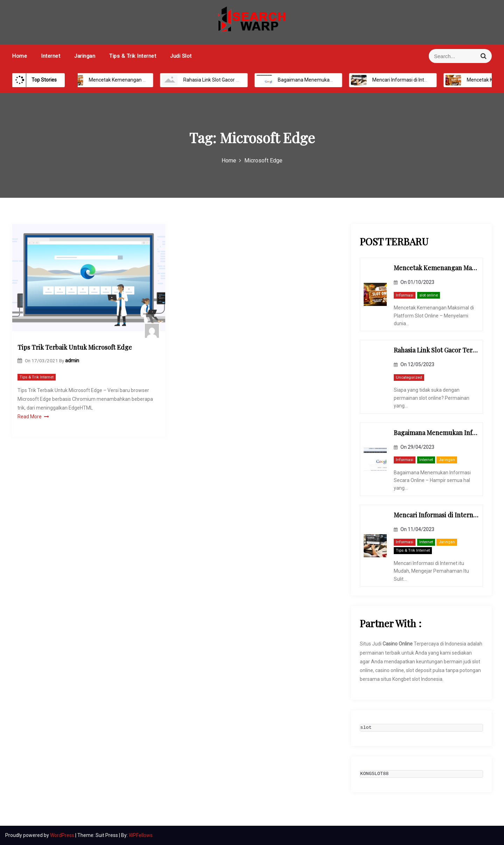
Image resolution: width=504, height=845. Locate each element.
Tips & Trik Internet (133, 56)
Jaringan (85, 56)
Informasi (405, 295)
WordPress (63, 835)
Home (20, 56)
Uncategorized (409, 378)
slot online (429, 295)
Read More (33, 417)
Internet (51, 56)
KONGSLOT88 (374, 774)
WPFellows (141, 835)
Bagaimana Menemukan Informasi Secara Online (325, 80)
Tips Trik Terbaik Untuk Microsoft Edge (75, 347)
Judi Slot (181, 56)
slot (366, 728)
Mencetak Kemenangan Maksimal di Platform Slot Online (145, 80)
